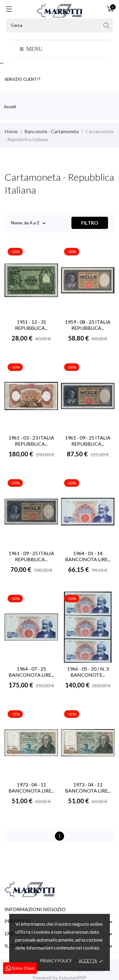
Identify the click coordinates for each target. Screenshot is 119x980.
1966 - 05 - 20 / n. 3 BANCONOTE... (88, 672)
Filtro (90, 223)
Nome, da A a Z (25, 223)
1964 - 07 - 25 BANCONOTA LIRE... (31, 672)
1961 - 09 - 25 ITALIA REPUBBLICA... (88, 441)
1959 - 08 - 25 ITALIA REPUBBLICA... (88, 325)
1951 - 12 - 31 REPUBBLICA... (31, 325)
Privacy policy (56, 961)
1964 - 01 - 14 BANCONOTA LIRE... (88, 556)
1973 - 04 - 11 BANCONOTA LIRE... (31, 788)
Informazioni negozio (35, 909)
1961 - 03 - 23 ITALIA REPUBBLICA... (31, 441)
